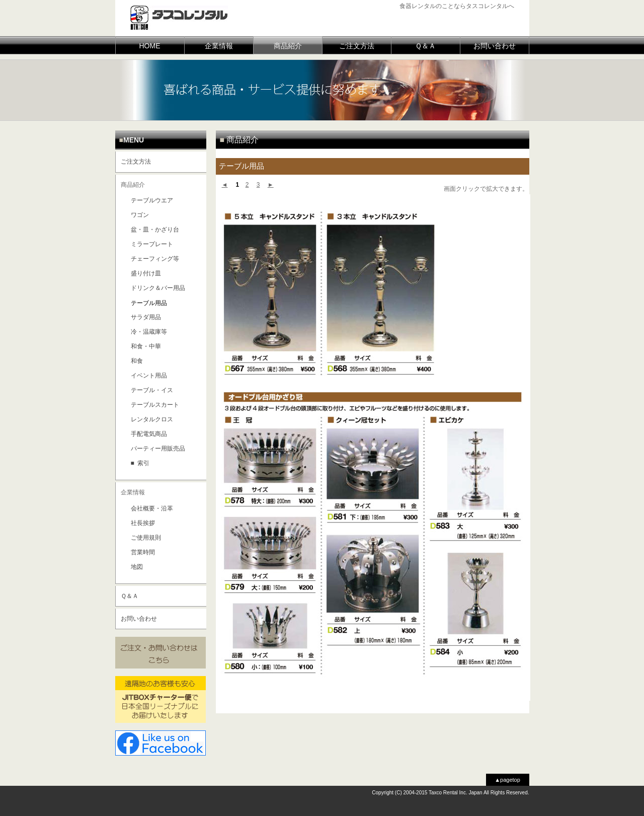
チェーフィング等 (155, 259)
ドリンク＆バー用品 (158, 288)
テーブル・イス (152, 390)
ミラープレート (152, 244)
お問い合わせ (495, 46)
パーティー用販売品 (158, 449)
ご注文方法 (357, 46)
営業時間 (143, 552)
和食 (137, 361)
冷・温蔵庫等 (149, 332)
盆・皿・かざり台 (155, 230)
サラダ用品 (146, 317)
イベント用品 (149, 376)
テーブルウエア (152, 200)
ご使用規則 (146, 538)
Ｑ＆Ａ (425, 46)
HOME (150, 46)
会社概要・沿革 (152, 508)
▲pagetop (507, 780)
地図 (137, 567)
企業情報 (219, 46)
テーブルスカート (155, 405)
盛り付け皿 (146, 273)
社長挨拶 (143, 523)
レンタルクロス (152, 419)
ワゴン (140, 215)
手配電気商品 (149, 434)
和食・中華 (146, 346)
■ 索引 (140, 463)
